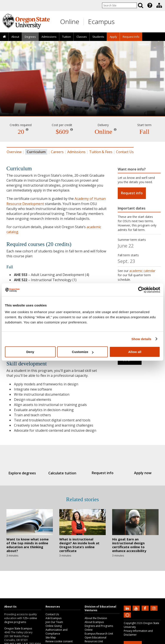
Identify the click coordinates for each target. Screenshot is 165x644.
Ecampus (101, 22)
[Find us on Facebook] (146, 608)
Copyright (130, 623)
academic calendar (142, 271)
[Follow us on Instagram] (154, 608)
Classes (82, 37)
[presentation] (149, 5)
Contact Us (125, 152)
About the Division (96, 618)
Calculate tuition (64, 473)
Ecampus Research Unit (99, 634)
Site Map (51, 637)
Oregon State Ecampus (18, 628)
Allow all (135, 352)
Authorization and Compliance (57, 632)
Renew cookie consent (59, 641)
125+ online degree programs (21, 620)
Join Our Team (54, 622)
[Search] (141, 5)
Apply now (138, 473)
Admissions (49, 37)
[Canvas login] (127, 618)
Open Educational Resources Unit (95, 639)
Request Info (131, 37)
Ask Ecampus (53, 618)
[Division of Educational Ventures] (159, 5)
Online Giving (54, 626)
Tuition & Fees (101, 152)
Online (70, 22)
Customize (83, 352)
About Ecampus (94, 622)
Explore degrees (27, 473)
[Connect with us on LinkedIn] (128, 608)
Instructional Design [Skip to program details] (82, 104)
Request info (132, 193)
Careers (57, 152)
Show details (141, 339)
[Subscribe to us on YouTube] (137, 608)
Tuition (66, 37)
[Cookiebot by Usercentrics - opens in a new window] (141, 290)
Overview (14, 152)
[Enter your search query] (119, 5)
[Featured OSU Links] (150, 5)
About (15, 37)
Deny (30, 352)
